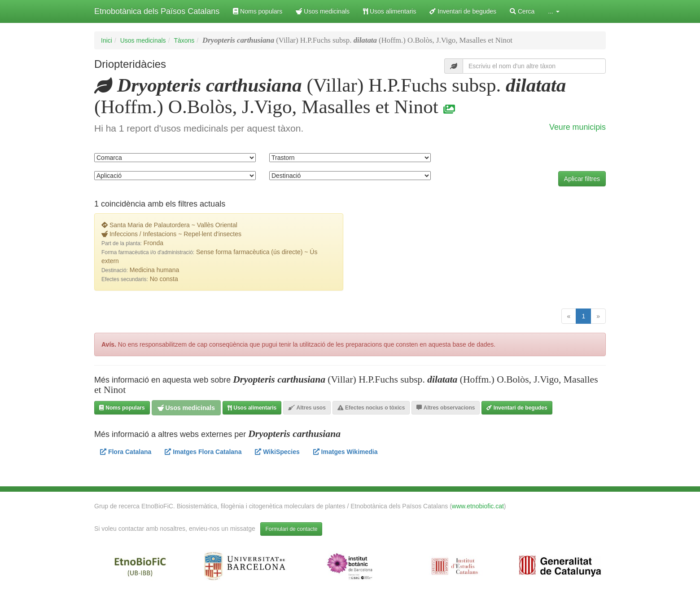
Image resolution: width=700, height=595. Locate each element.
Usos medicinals (323, 11)
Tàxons (184, 40)
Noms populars (258, 11)
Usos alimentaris (389, 11)
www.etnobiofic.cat (478, 506)
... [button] (554, 11)
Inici (107, 40)
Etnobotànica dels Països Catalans (157, 11)
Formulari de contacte (291, 529)
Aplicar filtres (582, 179)
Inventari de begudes (463, 11)
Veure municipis (577, 127)
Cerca (522, 11)
